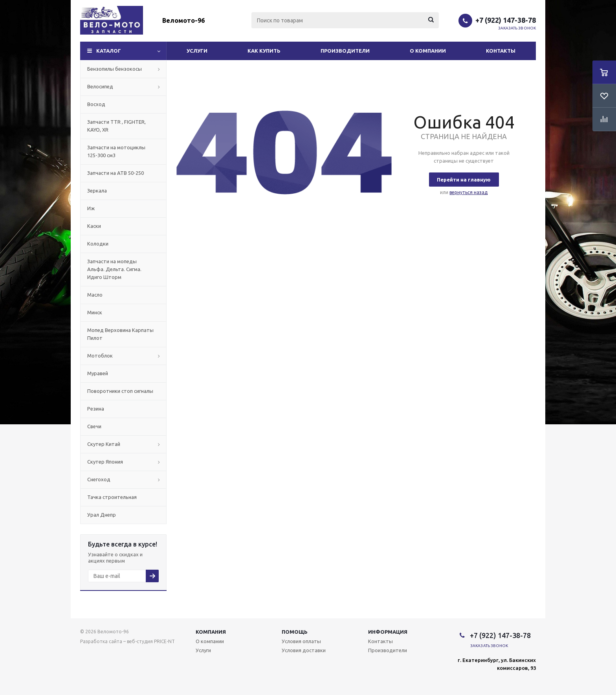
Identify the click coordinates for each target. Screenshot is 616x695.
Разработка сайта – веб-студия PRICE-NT (127, 641)
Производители (345, 51)
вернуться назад (468, 192)
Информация (388, 632)
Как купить (264, 51)
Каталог (109, 51)
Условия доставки (304, 650)
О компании (428, 51)
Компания (211, 632)
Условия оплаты (301, 641)
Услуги (197, 51)
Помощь (295, 632)
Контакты (501, 51)
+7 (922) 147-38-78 (506, 20)
